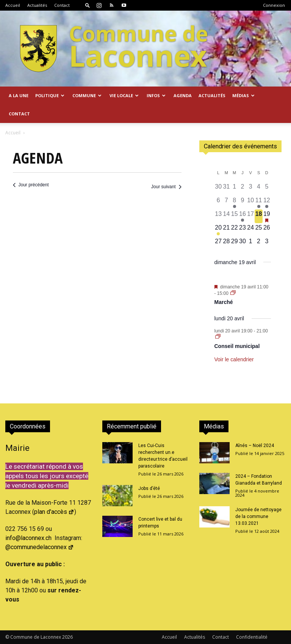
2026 (67, 637)
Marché (224, 302)
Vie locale (124, 95)
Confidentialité (252, 637)
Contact (62, 5)
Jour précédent (31, 185)
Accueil (13, 5)
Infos (156, 95)
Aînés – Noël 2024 (255, 446)
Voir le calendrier (234, 359)
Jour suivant (166, 187)
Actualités (37, 5)
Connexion (274, 5)
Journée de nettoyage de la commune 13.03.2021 (258, 516)
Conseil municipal (237, 346)
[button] (88, 5)
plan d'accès (54, 512)
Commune (87, 95)
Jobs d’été (149, 488)
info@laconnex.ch (28, 538)
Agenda (183, 95)
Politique (50, 95)
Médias (243, 95)
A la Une (19, 95)
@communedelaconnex (40, 547)
